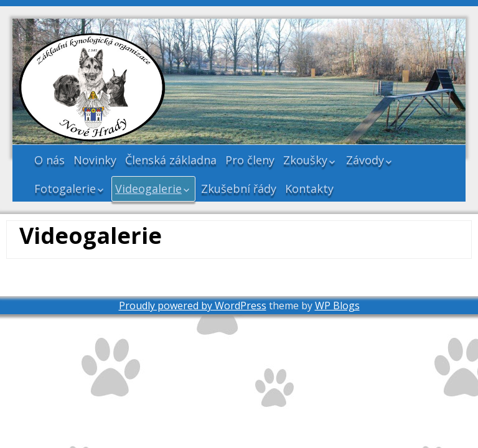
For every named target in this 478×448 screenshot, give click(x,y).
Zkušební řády (239, 189)
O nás (49, 160)
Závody (365, 160)
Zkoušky (305, 160)
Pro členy (250, 160)
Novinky (95, 160)
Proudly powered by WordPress (193, 306)
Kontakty (309, 189)
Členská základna (171, 160)
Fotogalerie (65, 189)
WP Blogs (337, 306)
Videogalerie (148, 189)
